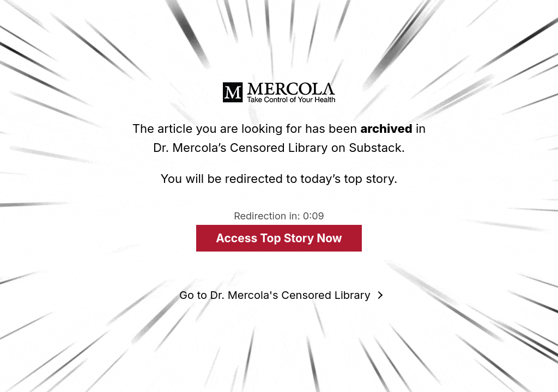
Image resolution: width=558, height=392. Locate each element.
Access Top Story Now (279, 238)
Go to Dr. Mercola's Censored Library (275, 295)
